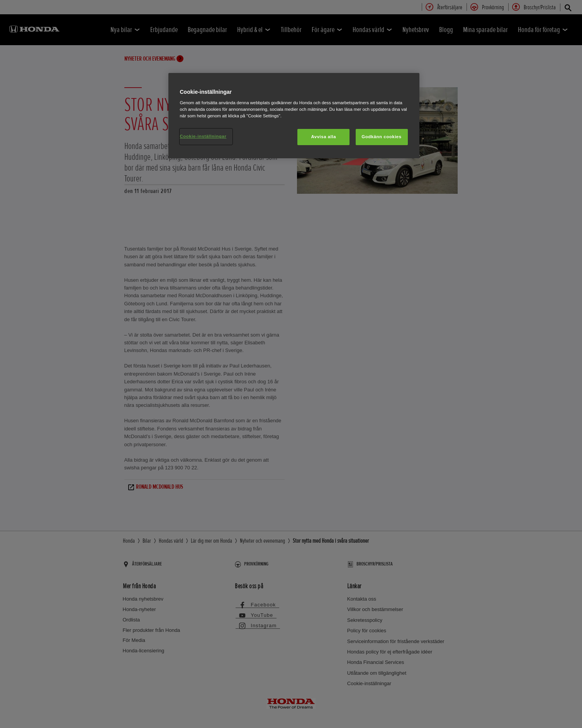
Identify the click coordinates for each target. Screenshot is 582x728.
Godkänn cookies (381, 137)
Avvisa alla (323, 137)
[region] (294, 116)
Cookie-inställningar (203, 136)
